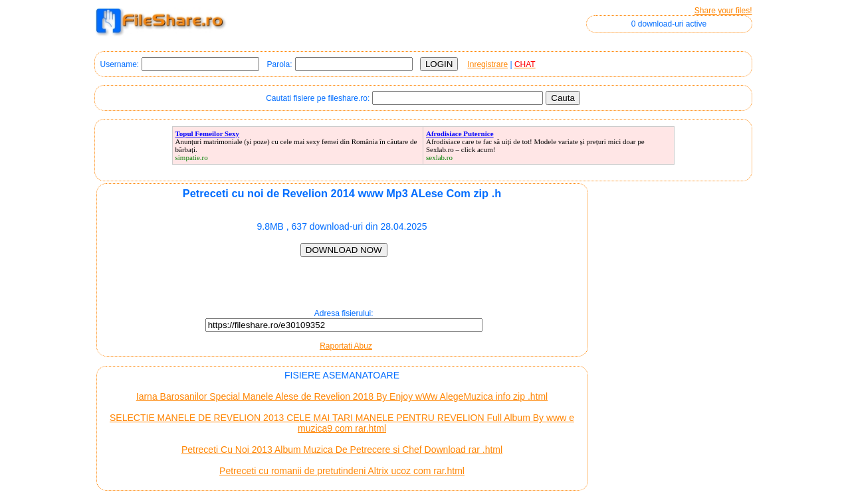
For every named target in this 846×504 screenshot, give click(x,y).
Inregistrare (487, 64)
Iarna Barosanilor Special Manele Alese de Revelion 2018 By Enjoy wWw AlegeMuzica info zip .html (342, 396)
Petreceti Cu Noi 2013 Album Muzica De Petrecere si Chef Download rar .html (342, 450)
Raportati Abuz (346, 346)
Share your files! (723, 11)
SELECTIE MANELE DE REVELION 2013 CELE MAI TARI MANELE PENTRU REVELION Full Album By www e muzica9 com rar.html (342, 423)
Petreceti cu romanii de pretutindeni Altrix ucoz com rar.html (342, 471)
